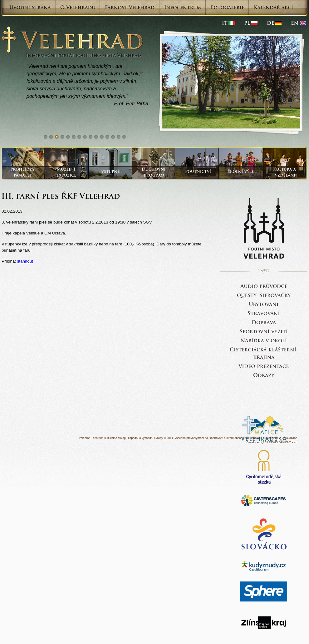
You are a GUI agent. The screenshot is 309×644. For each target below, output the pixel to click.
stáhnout (25, 261)
